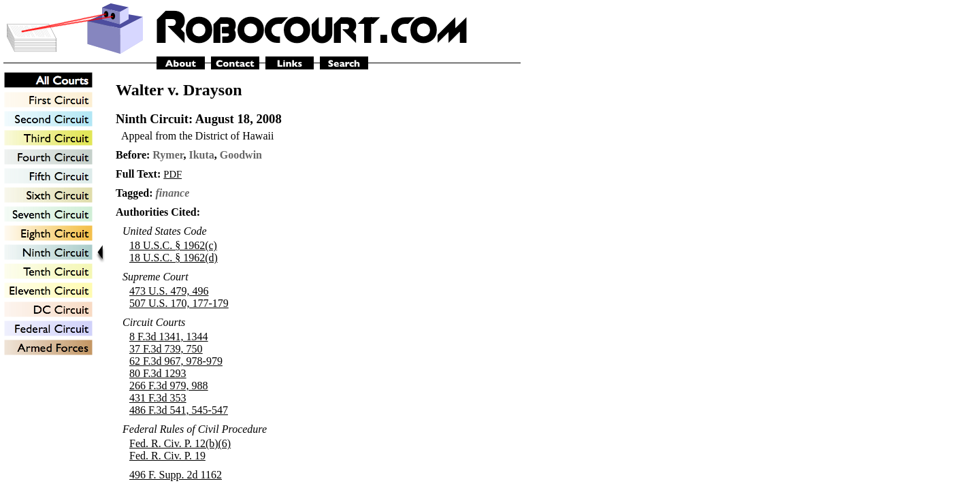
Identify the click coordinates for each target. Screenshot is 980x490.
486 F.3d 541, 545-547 (179, 410)
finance (173, 193)
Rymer (168, 155)
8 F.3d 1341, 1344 (169, 337)
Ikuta (201, 155)
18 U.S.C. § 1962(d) (174, 258)
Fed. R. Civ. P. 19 (167, 456)
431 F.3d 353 (158, 398)
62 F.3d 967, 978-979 (176, 361)
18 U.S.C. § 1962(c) (173, 245)
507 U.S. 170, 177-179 (179, 303)
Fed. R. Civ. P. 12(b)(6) (180, 443)
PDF (173, 174)
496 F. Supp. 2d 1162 (176, 475)
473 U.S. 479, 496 (169, 291)
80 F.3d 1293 (158, 373)
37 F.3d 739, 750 (166, 349)
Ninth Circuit (152, 119)
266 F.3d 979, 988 (169, 386)
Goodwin (241, 155)
